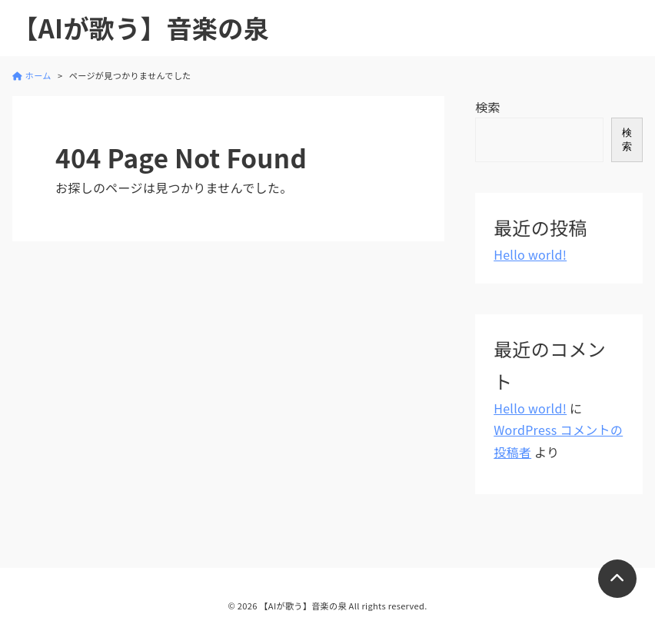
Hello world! (530, 254)
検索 (488, 107)
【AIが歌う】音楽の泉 (141, 28)
